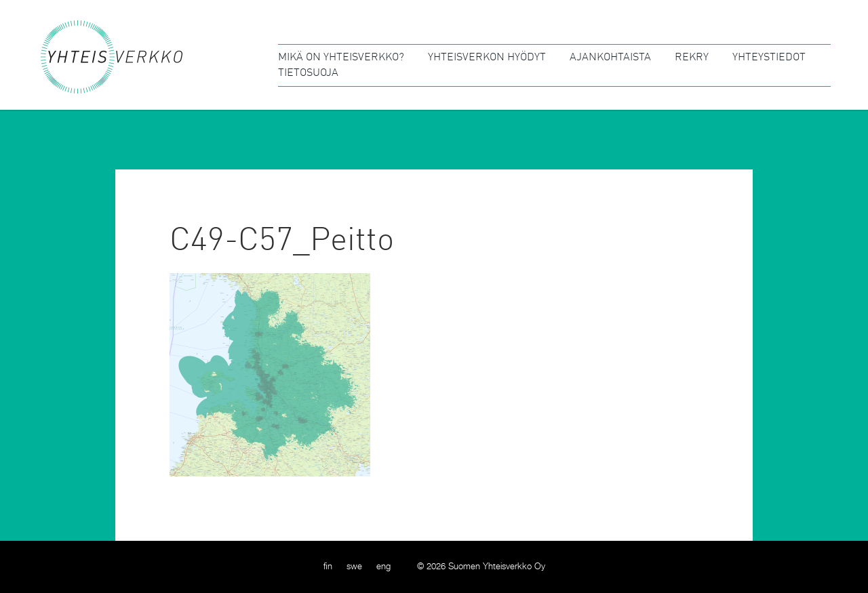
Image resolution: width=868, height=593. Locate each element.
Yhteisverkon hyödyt (487, 58)
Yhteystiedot (769, 58)
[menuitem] (328, 567)
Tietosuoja (308, 73)
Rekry (692, 58)
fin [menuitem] (328, 567)
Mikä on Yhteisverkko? (341, 58)
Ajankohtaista (610, 58)
